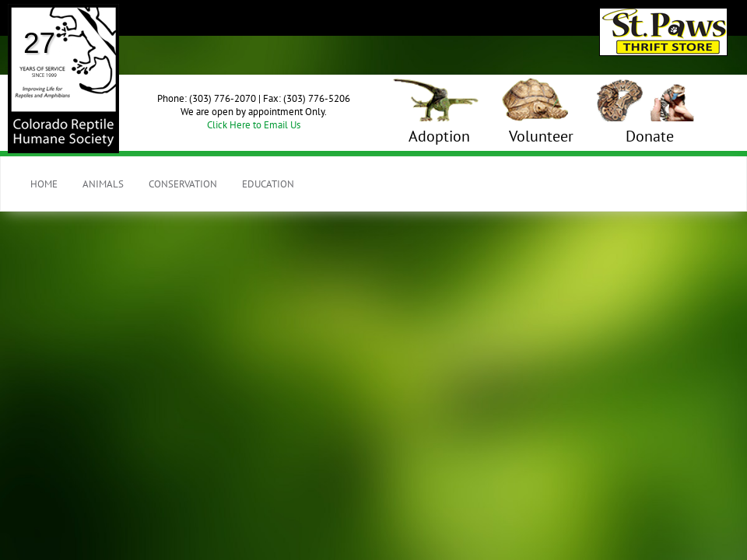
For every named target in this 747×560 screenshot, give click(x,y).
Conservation (183, 184)
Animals (103, 184)
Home (44, 184)
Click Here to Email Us (254, 125)
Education (268, 184)
